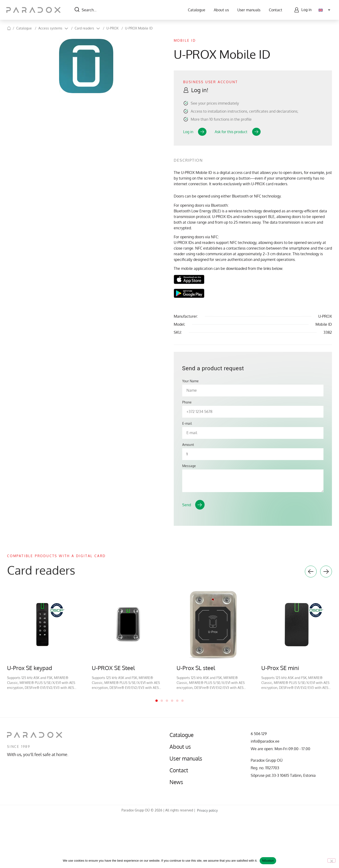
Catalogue (196, 10)
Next (326, 572)
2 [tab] (162, 701)
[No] (331, 860)
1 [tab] (157, 701)
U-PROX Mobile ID (139, 28)
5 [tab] (177, 701)
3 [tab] (167, 701)
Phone (187, 402)
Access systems (50, 28)
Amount (188, 445)
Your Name (190, 381)
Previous (311, 572)
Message (189, 466)
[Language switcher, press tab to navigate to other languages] (324, 10)
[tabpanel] (42, 640)
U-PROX (112, 28)
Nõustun (268, 861)
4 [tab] (172, 701)
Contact (275, 10)
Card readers (84, 28)
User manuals (248, 10)
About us (221, 10)
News (177, 782)
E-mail (187, 424)
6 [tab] (182, 701)
